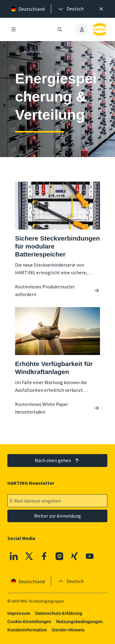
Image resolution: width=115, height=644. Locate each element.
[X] (29, 556)
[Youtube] (90, 556)
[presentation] (71, 9)
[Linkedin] (14, 556)
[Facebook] (44, 556)
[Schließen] (101, 9)
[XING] (75, 556)
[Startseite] (30, 52)
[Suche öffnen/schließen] (60, 29)
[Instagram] (59, 556)
